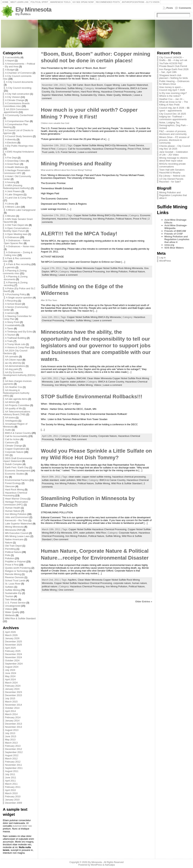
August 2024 (12, 667)
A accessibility (12, 57)
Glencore (10, 486)
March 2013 (11, 743)
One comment (79, 439)
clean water (75, 477)
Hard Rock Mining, (91, 92)
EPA (76, 533)
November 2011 (13, 765)
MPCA (54, 272)
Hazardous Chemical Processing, (119, 92)
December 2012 (13, 749)
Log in (162, 258)
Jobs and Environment (17, 517)
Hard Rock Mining (14, 490)
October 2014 (12, 708)
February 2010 (13, 796)
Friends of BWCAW (175, 231)
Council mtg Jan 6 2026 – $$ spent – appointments (174, 109)
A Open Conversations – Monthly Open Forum (17, 230)
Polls (8, 555)
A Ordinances (12, 237)
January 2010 (12, 800)
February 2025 (13, 651)
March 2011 (11, 784)
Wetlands (10, 615)
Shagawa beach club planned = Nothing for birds (174, 77)
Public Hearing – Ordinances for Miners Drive (174, 83)
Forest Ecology (13, 483)
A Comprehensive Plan (17, 121)
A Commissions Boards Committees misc (16, 105)
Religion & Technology (17, 571)
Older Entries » (144, 602)
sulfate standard (50, 480)
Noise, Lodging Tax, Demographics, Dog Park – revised (174, 125)
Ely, (53, 92)
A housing (10, 182)
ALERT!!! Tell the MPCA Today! (79, 234)
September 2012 (14, 752)
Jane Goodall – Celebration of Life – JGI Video (174, 153)
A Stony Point (12, 322)
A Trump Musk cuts (15, 344)
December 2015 (13, 695)
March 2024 (11, 683)
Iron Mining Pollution (16, 514)
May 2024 (10, 676)
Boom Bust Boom (94, 85)
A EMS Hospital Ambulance (19, 152)
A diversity (10, 139)
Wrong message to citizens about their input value (173, 159)
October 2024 (12, 660)
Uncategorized (13, 606)
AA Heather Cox (14, 387)
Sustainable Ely (13, 593)
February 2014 (13, 717)
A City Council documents (19, 82)
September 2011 (14, 768)
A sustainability (13, 325)
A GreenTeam (12, 164)
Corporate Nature (14, 452)
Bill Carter (78, 85)
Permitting (10, 549)
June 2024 (11, 673)
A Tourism (10, 335)
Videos (9, 609)
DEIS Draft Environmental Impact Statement (18, 460)
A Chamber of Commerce (18, 73)
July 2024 (10, 670)
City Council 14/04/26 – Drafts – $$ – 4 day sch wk (173, 59)
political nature (49, 586)
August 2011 (12, 771)
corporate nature (122, 583)
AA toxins (10, 418)
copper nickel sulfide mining (96, 477)
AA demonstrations (15, 366)
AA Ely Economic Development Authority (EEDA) (19, 374)
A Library (10, 204)
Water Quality (12, 612)
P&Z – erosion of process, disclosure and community (173, 133)
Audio (8, 430)
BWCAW (81, 378)
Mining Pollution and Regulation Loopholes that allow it (173, 195)
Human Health (13, 508)
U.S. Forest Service (15, 603)
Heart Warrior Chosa (16, 499)
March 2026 (11, 635)
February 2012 (13, 762)
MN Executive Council (17, 533)
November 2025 (13, 645)
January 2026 (12, 638)
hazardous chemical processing (129, 477)
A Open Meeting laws (16, 234)
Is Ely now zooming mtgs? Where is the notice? (173, 95)
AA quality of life (13, 408)
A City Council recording (19, 88)
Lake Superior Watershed (18, 524)
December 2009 (13, 803)
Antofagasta (11, 421)
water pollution (78, 382)
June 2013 (11, 736)
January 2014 (12, 721)
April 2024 (10, 679)
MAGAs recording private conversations (172, 165)
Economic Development (18, 471)
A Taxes (9, 328)
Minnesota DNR (13, 530)
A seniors (10, 313)
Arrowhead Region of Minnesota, (113, 88)
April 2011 (10, 781)
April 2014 (10, 711)
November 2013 (13, 727)
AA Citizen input (13, 360)
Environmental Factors (17, 480)
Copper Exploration (15, 449)
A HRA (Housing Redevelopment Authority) (16, 187)
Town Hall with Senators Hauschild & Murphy (172, 171)
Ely (7, 477)
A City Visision (13, 97)
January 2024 (12, 689)
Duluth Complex (13, 464)
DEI (7, 455)
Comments (185, 8)
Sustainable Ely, (89, 95)
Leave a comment (88, 152)
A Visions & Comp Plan (17, 347)
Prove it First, (135, 149)
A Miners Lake (13, 207)
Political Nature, (124, 219)
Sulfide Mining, (72, 95)
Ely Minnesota (33, 10)
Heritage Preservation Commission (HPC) (15, 503)
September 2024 (14, 664)
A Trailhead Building (15, 338)
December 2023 (13, 692)
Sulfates (9, 587)
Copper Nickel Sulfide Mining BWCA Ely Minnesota (100, 145)
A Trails (9, 341)
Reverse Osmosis (14, 577)
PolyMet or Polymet (15, 562)
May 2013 (10, 740)
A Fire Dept (11, 158)
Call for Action (12, 439)
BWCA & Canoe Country (18, 433)
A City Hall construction (17, 94)
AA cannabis (12, 357)
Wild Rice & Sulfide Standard (20, 618)
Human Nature (13, 511)
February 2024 (13, 686)
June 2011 (11, 777)
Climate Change (14, 446)
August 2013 (12, 730)
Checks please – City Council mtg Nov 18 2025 (175, 147)
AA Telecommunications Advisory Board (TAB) (17, 413)
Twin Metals (11, 599)
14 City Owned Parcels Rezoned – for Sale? (171, 180)
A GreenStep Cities (15, 161)
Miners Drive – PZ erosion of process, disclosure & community (174, 140)
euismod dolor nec (22, 826)
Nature (9, 543)
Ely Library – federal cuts (172, 176)
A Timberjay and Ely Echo (19, 332)
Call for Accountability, (80, 149)
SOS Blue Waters (174, 248)
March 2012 (11, 759)
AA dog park (12, 369)
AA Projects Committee (17, 405)
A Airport (9, 61)
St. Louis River (13, 584)
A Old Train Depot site (17, 225)
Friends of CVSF (174, 234)
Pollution (10, 558)
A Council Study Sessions (19, 136)
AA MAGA (10, 402)
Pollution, (71, 320)
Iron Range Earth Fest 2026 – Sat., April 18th (174, 71)
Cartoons (10, 442)
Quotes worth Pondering (18, 568)
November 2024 (13, 657)
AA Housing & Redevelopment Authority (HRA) (16, 393)
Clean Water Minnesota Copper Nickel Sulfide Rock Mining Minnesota (106, 268)
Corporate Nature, (108, 436)
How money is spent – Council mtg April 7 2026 (172, 89)
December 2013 (13, 724)
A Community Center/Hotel (19, 115)
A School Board (13, 304)
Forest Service (136, 145)
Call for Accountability (16, 436)
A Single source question (19, 298)
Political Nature (13, 552)
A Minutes (10, 216)
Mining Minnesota (14, 527)
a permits (10, 267)
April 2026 (10, 632)
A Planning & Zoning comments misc (15, 272)
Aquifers (71, 378)
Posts (170, 8)
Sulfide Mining (12, 590)
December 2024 (13, 654)
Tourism (9, 596)
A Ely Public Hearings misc (19, 146)
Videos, (102, 95)
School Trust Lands (15, 580)
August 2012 (12, 755)
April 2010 (10, 790)
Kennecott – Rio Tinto (16, 520)
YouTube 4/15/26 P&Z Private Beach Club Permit (173, 65)
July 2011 (10, 774)
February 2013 (13, 746)
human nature (139, 583)
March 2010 (11, 793)
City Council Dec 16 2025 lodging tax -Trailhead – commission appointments (173, 117)
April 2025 (10, 648)
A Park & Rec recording (18, 264)
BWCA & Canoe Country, (112, 382)
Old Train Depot (13, 546)
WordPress (165, 261)
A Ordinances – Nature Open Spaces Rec (17, 242)
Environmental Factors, (68, 92)
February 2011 (13, 787)
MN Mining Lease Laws (17, 536)
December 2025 (13, 642)
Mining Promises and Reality (76, 164)
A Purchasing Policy (15, 294)
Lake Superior (61, 382)
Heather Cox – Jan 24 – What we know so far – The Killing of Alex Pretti (174, 102)
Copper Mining (112, 85)
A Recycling (11, 301)
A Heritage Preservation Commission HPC (16, 172)
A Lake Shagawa (14, 194)
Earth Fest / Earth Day (17, 467)
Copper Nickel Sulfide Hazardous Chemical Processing (97, 529)
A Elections (11, 143)
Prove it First (12, 565)
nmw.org (169, 245)
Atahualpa (110, 865)
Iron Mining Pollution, (104, 219)
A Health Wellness (15, 167)
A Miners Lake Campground (21, 210)
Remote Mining (13, 574)
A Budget (10, 70)
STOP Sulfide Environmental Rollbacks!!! (92, 397)
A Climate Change (15, 100)
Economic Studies (14, 474)
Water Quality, (114, 95)
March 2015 (11, 702)
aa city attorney (13, 363)
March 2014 (11, 714)
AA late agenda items (16, 399)
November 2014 (13, 705)
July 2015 (10, 698)
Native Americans (14, 539)
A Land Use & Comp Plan (18, 198)
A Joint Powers (13, 191)
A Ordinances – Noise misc (20, 246)
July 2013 (10, 733)
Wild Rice (82, 480)
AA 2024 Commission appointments (16, 111)
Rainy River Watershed (54, 88)
